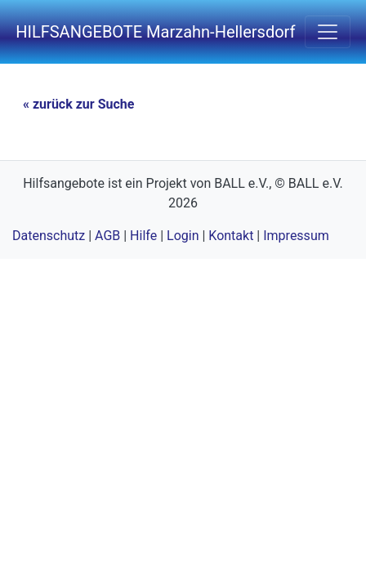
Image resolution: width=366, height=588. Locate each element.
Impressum (296, 236)
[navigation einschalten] (328, 32)
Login (183, 236)
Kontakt (231, 236)
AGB (107, 236)
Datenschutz (49, 236)
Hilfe (143, 236)
